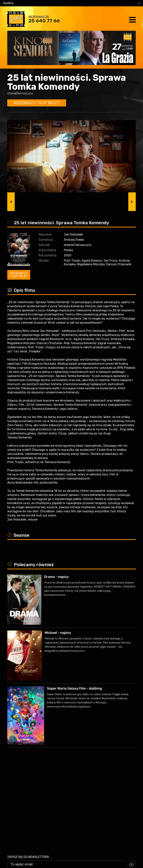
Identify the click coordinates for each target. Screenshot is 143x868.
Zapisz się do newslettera (28, 767)
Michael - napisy (58, 633)
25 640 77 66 (44, 21)
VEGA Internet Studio (83, 846)
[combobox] (71, 3)
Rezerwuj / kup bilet (37, 103)
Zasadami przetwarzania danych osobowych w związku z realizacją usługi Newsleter (88, 782)
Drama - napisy (56, 577)
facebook (69, 833)
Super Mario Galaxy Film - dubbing (74, 688)
